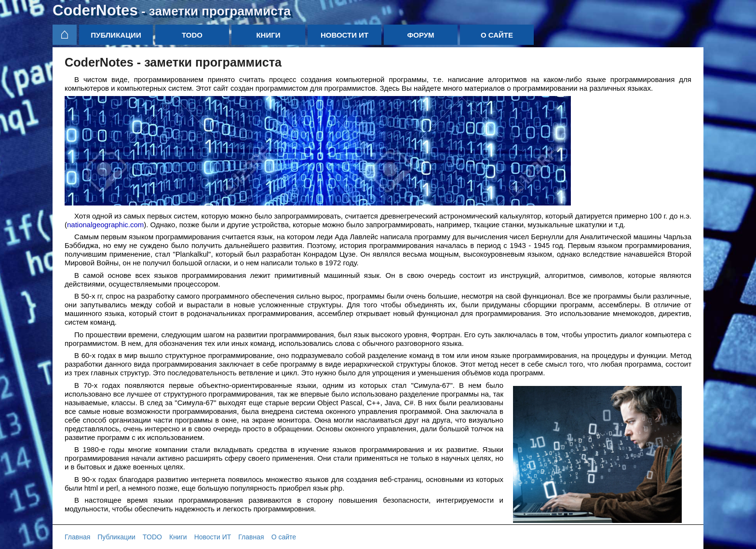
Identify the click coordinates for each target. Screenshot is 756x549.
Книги (268, 35)
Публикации (116, 35)
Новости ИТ (344, 35)
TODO (192, 35)
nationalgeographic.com (105, 225)
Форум (420, 35)
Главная (77, 537)
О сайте (497, 35)
